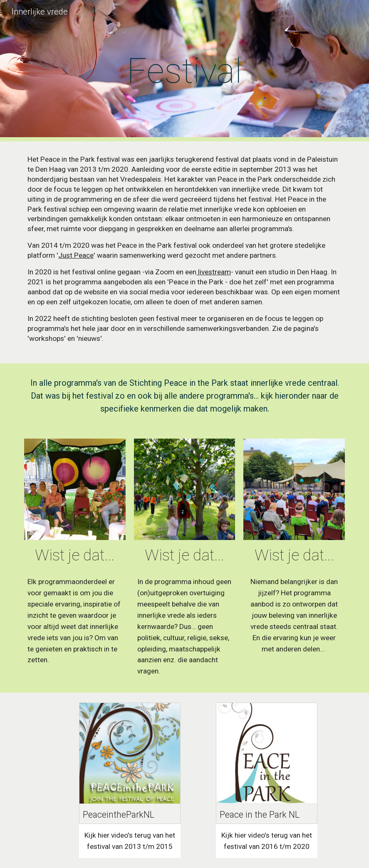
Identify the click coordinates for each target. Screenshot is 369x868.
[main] (185, 71)
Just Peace (76, 255)
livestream (214, 272)
